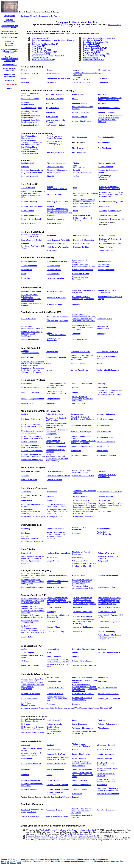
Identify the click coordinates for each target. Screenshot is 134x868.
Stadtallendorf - (110, 492)
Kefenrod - (81, 785)
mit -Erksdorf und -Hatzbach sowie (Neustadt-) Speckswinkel (85, 512)
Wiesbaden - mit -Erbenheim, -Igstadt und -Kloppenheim (82, 811)
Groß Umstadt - (56, 125)
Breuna (24, 332)
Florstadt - (57, 785)
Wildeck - (106, 270)
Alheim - (29, 261)
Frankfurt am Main (29, 136)
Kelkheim (101, 471)
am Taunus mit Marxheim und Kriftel (81, 471)
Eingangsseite (102, 859)
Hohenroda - (56, 278)
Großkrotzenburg (53, 441)
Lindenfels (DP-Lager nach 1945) (81, 78)
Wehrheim (102, 297)
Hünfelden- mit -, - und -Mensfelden (56, 385)
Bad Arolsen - (30, 699)
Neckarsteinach (105, 70)
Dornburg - (30, 392)
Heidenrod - (57, 575)
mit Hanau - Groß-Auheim (56, 443)
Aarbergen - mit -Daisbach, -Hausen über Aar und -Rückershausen (34, 575)
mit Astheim (107, 247)
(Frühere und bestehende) (9, 43)
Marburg (51, 517)
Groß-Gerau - (57, 243)
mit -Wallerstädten (59, 240)
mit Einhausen (81, 82)
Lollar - (82, 215)
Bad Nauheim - (31, 764)
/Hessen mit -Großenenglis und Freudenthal (33, 607)
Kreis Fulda (27, 160)
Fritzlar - (54, 607)
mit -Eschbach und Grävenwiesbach (108, 291)
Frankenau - (82, 677)
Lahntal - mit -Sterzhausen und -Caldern (57, 505)
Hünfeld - (107, 163)
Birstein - (29, 442)
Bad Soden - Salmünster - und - (32, 425)
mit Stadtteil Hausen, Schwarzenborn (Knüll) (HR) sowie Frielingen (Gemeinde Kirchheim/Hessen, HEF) (110, 601)
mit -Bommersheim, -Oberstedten (83, 298)
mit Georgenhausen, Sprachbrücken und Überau (110, 99)
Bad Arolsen (27, 694)
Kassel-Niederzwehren (58, 335)
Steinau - (106, 442)
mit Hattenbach (83, 270)
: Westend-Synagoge (55, 137)
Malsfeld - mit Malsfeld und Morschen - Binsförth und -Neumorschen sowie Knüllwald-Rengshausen (84, 601)
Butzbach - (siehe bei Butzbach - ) (58, 758)
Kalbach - (106, 167)
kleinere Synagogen (55, 143)
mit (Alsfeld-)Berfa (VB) (112, 607)
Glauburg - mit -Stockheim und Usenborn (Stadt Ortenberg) (82, 764)
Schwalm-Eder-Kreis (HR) (34, 595)
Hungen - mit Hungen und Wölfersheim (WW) (60, 211)
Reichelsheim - (104, 533)
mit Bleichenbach (105, 764)
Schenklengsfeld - (104, 266)
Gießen (50, 187)
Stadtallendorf (79, 510)
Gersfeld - (82, 173)
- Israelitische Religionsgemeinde (31, 117)
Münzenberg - (106, 745)
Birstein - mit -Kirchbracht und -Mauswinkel (32, 437)
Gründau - (53, 437)
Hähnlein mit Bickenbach (30, 94)
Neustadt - (81, 500)
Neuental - (83, 616)
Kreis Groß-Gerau (30, 232)
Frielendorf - (29, 627)
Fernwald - (30, 223)
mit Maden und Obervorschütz (58, 616)
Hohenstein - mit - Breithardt (58, 582)
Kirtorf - (54, 656)
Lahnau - (80, 370)
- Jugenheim (107, 112)
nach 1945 (58, 517)
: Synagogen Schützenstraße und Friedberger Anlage (32, 143)
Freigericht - (54, 414)
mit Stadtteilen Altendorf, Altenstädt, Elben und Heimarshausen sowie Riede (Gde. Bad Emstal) (84, 318)
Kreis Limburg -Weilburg (33, 380)
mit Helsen (36, 694)
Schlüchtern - (80, 455)
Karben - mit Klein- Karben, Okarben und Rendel (82, 775)
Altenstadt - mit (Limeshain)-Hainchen (31, 754)
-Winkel (82, 575)
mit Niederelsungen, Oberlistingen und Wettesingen (32, 334)
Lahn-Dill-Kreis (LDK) (32, 348)
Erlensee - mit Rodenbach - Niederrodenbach (33, 455)
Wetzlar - (108, 370)
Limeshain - (80, 789)
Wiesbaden (26, 810)
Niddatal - (105, 754)
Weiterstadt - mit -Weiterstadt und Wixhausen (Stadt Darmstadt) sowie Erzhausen (111, 119)
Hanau (48, 454)
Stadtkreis (26, 91)
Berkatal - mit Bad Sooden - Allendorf (33, 720)
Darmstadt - (55, 94)
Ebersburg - (56, 163)
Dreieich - (31, 561)
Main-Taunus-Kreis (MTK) (34, 468)
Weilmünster (103, 387)
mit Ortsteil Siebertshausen (30, 622)
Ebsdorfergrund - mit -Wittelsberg (31, 512)
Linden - (81, 206)
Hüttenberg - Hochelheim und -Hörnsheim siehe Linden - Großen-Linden (83, 357)
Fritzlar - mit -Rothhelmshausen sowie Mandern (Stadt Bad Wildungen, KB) (59, 601)
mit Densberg (56, 632)
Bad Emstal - (29, 319)
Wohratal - (105, 512)
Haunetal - (53, 266)
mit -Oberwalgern (33, 517)
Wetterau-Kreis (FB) (31, 741)
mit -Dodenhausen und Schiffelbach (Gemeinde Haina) (84, 687)
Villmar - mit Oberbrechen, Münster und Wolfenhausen (82, 399)
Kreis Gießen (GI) (30, 184)
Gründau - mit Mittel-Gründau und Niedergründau (57, 432)
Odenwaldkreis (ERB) (32, 525)
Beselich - (30, 387)
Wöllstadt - (108, 794)
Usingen (101, 290)
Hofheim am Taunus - (83, 476)
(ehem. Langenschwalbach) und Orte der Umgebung (33, 582)
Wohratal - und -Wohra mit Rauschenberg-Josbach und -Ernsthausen (111, 505)
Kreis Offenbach (29, 549)
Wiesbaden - (55, 810)
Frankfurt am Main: (29, 147)
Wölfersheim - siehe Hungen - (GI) (109, 789)
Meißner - (54, 724)
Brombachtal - (33, 541)
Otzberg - (81, 112)
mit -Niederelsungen (103, 327)
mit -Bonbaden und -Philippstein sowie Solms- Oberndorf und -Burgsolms (33, 370)
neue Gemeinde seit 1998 (57, 393)
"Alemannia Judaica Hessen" (52, 838)
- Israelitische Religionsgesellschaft (31, 121)
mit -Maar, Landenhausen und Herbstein (59, 661)
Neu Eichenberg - (53, 728)
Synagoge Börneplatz (30, 148)
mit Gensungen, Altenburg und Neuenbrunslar (33, 616)
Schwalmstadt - (107, 612)
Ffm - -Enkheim (56, 152)
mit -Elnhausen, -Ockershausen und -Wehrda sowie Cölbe (58, 512)
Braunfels (26, 368)
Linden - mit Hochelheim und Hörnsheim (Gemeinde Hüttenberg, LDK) (84, 202)
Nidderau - (81, 432)
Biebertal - (29, 202)
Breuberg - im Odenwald (30, 537)
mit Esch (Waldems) (57, 587)
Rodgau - (106, 553)
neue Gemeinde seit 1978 (57, 189)
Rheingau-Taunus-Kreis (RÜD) (36, 571)
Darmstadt (26, 116)
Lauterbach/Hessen (55, 660)
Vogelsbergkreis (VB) (32, 646)
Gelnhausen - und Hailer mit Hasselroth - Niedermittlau (56, 425)
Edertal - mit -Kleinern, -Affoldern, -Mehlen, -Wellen (59, 699)
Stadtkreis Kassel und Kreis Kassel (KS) (41, 312)
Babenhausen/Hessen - (30, 112)
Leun (99, 352)
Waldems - (108, 575)
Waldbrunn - (79, 403)
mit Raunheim (110, 243)
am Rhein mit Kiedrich (33, 587)
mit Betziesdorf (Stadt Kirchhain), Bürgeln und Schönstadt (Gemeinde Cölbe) (85, 505)
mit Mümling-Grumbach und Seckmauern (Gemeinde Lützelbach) (56, 535)
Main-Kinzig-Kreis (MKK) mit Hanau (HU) (41, 411)
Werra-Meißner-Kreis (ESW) (35, 716)
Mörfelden (77, 236)
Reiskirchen (104, 202)
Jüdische (9, 37)
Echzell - (53, 780)
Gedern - (81, 754)
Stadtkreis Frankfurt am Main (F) (37, 133)
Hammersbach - (56, 446)
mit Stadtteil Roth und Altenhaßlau (57, 419)
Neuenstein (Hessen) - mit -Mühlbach (84, 266)
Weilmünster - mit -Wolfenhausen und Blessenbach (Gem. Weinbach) (110, 392)
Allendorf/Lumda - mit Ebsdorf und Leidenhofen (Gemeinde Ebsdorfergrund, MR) (33, 194)
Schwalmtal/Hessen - (84, 665)
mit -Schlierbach (109, 108)
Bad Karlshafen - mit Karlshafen (34, 327)
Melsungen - (83, 612)
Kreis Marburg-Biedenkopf (34, 488)
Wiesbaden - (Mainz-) (57, 816)
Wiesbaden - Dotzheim (30, 816)
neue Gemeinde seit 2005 (56, 456)
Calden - (30, 339)
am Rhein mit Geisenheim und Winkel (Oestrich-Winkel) (82, 582)
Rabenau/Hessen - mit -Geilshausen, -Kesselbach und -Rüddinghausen (112, 194)
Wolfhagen (101, 326)
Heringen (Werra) (53, 274)
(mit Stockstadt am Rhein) (32, 236)
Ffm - (79, 137)
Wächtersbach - (106, 455)
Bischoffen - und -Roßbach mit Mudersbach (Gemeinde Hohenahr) (33, 364)
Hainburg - (58, 553)
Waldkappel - (82, 728)
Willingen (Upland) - (109, 699)
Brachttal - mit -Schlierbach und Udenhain (31, 446)
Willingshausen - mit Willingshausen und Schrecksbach (110, 637)
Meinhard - (54, 720)
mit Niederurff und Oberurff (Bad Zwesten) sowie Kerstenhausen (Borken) (34, 601)
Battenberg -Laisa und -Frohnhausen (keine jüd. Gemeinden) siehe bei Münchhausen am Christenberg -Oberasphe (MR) (67, 708)
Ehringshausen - (56, 357)
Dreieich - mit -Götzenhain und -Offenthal (33, 557)
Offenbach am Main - (84, 563)
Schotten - (82, 661)
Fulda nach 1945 (79, 168)
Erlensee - (32, 451)
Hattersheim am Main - (59, 476)
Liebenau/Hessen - (54, 339)
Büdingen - (31, 780)
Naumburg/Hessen (79, 315)
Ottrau (101, 607)
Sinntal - (105, 419)
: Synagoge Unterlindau (30, 152)
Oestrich (76, 575)
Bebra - (26, 278)
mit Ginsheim (32, 240)
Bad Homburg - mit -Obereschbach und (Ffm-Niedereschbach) (31, 298)
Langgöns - (55, 219)
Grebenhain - (30, 665)
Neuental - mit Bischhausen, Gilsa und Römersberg (84, 622)
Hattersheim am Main (55, 471)
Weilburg (101, 384)
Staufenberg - (110, 211)
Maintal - (81, 425)
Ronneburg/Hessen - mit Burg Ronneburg (83, 442)
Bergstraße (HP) (35, 67)
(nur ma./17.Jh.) (58, 202)
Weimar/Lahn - (106, 496)
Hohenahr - (81, 352)
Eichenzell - (54, 173)
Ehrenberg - (58, 170)
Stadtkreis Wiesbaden (32, 804)
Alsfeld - (29, 653)
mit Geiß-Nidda (105, 750)
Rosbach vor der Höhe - (106, 780)
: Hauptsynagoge (29, 137)
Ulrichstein (102, 649)
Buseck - (28, 211)
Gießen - (54, 194)
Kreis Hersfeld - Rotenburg (34, 257)
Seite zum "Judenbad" (83, 746)
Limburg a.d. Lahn (54, 391)
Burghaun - (32, 170)
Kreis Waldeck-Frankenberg (35, 674)
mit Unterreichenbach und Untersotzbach (33, 432)
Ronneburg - (82, 446)
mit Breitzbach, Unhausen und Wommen (33, 728)
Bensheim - (30, 74)
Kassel (49, 333)
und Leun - (110, 352)
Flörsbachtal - (32, 460)
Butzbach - (54, 750)
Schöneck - (106, 414)
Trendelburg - (104, 319)
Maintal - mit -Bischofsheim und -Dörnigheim (83, 418)
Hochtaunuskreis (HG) (32, 288)
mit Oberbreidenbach (84, 649)
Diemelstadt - (55, 688)
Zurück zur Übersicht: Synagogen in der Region (40, 16)
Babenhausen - (28, 103)
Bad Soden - (31, 419)
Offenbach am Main (80, 561)
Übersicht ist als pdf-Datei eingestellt (78, 834)
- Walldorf (86, 236)
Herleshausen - (33, 732)
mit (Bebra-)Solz (80, 261)
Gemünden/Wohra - (83, 694)
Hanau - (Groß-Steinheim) (57, 460)
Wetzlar (100, 364)
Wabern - (107, 632)
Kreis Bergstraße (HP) (41, 38)
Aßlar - (28, 357)
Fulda (75, 166)
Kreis (24, 67)
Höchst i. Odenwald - (80, 529)
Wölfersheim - (70, 797)
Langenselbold (77, 414)
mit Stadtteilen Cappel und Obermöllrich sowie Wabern (33, 631)
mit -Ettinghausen (116, 202)
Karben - (82, 769)
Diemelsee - (54, 681)
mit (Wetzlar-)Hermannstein (30, 352)
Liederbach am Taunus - (107, 476)
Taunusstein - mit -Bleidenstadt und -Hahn (83, 587)
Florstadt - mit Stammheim (55, 794)
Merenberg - (82, 384)
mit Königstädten (83, 240)
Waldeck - (107, 688)
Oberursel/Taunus (79, 297)
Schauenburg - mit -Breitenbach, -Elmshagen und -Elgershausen (83, 327)
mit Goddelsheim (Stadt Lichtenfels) (82, 699)
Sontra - (79, 724)
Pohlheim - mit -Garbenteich (110, 188)
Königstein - (56, 298)
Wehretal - (109, 724)
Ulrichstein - (109, 653)
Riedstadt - (107, 236)
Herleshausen (27, 727)
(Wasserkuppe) (104, 176)
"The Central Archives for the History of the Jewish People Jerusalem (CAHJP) (69, 830)
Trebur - (107, 250)
